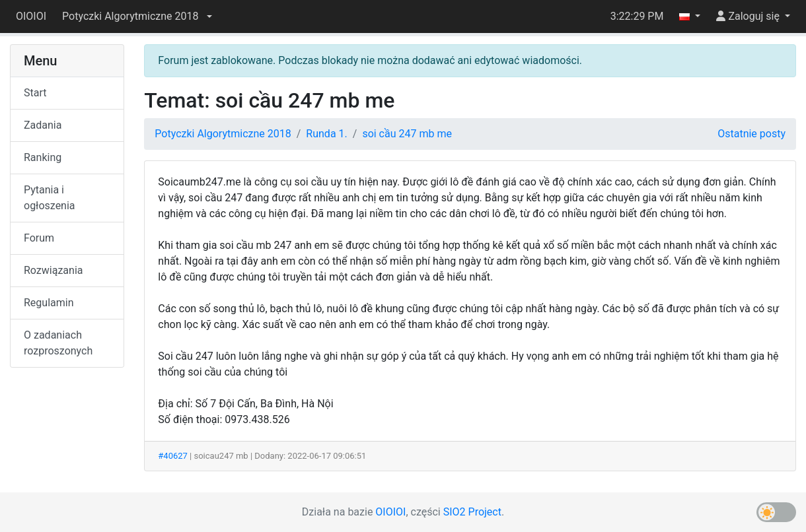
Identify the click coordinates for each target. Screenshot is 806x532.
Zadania (43, 125)
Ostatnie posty (751, 134)
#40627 (173, 456)
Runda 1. (326, 134)
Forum (39, 238)
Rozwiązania (53, 270)
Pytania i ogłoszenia (50, 198)
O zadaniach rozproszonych (58, 343)
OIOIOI (31, 16)
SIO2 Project (472, 512)
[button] (137, 17)
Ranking (43, 157)
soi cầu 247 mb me (407, 134)
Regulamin (49, 303)
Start (35, 93)
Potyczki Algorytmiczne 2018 (223, 134)
